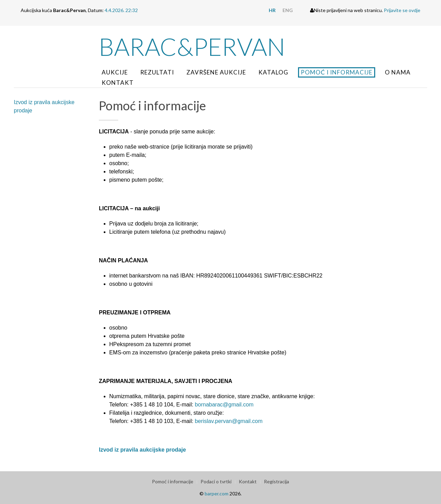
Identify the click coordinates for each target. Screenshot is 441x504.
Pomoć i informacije (337, 72)
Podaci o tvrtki (216, 481)
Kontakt (118, 83)
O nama (398, 72)
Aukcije (115, 72)
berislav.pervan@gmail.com (229, 421)
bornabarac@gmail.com (224, 405)
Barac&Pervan (192, 47)
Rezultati (157, 72)
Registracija (276, 481)
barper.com (217, 493)
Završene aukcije (216, 72)
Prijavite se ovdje (402, 10)
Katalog (273, 72)
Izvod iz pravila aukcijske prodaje (44, 106)
